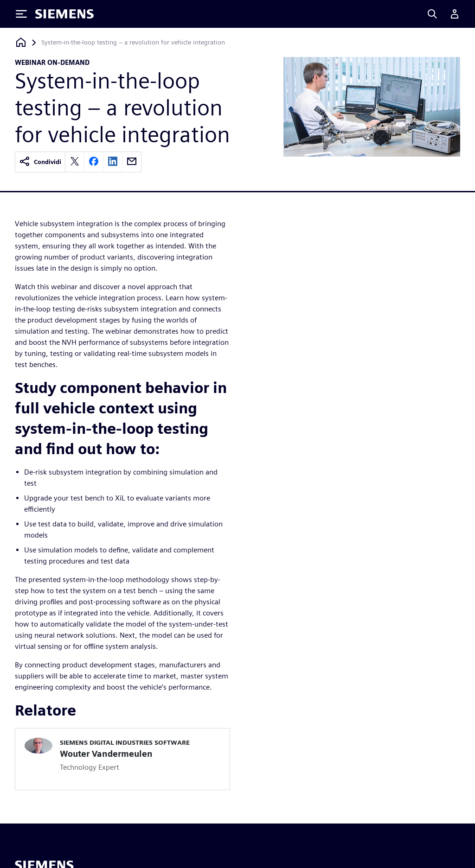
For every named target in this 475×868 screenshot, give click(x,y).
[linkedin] (113, 162)
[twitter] (75, 162)
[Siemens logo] (64, 14)
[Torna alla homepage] (21, 42)
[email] (132, 162)
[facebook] (94, 162)
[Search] (432, 14)
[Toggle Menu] (21, 14)
